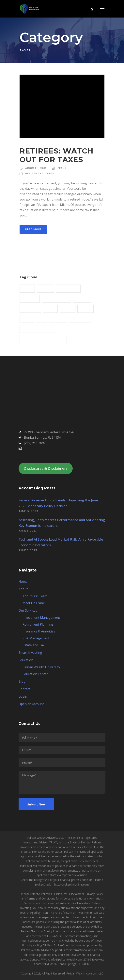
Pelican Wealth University (41, 667)
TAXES (49, 173)
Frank (62, 168)
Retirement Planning (38, 624)
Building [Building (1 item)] (45, 288)
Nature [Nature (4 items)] (85, 308)
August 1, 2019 (36, 168)
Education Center (35, 674)
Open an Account (31, 704)
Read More (33, 229)
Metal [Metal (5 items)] (50, 308)
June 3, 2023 (28, 550)
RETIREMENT (34, 173)
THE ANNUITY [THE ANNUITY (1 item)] (80, 338)
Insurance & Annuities (39, 631)
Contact (24, 689)
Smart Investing (30, 653)
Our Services (28, 610)
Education (26, 660)
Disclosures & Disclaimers (46, 468)
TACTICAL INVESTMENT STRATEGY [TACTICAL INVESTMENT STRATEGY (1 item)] (43, 338)
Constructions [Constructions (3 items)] (68, 288)
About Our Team (35, 596)
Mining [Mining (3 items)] (68, 308)
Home (23, 582)
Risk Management (36, 638)
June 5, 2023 (28, 531)
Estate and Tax (33, 645)
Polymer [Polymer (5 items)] (58, 318)
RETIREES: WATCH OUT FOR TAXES (56, 155)
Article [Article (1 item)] (27, 288)
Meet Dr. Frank (34, 603)
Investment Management (41, 618)
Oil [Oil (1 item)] (42, 318)
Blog (22, 681)
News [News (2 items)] (27, 318)
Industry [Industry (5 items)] (82, 298)
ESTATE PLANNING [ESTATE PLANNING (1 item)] (56, 298)
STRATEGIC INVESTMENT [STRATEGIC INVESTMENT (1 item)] (38, 328)
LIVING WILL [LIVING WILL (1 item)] (30, 308)
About (23, 589)
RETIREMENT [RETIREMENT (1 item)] (80, 318)
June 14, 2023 (28, 511)
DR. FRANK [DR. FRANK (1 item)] (30, 298)
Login (23, 696)
